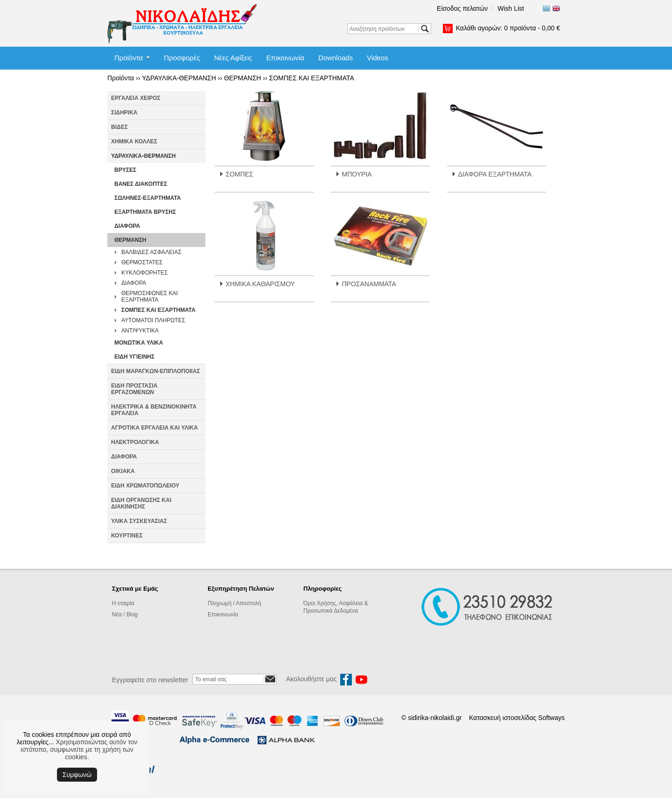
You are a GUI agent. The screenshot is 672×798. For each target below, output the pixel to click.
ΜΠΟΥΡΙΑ (357, 174)
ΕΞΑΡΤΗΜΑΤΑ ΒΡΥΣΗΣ (145, 212)
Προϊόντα (129, 58)
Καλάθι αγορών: (508, 28)
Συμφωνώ (77, 775)
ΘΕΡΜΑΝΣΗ (242, 78)
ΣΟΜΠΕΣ (239, 174)
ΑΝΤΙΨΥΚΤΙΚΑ (140, 331)
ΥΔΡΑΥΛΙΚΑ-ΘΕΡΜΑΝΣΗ (179, 78)
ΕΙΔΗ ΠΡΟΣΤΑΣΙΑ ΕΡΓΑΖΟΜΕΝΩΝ (134, 389)
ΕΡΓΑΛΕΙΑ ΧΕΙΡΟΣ (136, 98)
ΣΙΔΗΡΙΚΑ (124, 113)
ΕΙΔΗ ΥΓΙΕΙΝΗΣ (134, 357)
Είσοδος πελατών (462, 8)
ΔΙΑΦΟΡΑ (127, 226)
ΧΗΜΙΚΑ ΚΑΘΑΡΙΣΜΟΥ (260, 284)
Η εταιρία (123, 603)
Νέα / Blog (125, 614)
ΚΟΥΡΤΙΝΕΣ (127, 536)
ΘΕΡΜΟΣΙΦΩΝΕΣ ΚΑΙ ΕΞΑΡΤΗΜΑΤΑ (150, 297)
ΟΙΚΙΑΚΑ (123, 471)
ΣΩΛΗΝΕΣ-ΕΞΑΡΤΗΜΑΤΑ (148, 198)
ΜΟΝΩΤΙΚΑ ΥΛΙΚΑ (139, 343)
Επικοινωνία (285, 58)
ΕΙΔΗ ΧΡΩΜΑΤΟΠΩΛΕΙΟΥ (145, 486)
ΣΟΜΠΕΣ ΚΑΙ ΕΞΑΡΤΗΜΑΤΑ (312, 78)
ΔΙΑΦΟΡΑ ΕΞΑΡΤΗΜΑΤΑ (495, 174)
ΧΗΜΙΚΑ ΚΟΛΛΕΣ (134, 141)
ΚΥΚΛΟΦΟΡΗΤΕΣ (144, 273)
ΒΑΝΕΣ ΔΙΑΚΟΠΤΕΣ (141, 184)
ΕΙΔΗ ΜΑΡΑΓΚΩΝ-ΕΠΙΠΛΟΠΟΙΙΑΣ (156, 371)
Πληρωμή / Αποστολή (234, 603)
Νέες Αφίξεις (233, 58)
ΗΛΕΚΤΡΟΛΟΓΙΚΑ (135, 442)
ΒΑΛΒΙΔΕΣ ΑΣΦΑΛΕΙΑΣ (151, 252)
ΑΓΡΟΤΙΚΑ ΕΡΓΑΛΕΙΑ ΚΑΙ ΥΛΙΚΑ (154, 428)
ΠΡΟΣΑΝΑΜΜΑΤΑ (369, 284)
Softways (551, 718)
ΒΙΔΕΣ (119, 127)
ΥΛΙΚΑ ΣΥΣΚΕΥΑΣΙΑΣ (139, 521)
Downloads (336, 58)
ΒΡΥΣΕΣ (125, 170)
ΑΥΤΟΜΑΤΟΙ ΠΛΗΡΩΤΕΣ (153, 320)
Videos (378, 58)
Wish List (511, 8)
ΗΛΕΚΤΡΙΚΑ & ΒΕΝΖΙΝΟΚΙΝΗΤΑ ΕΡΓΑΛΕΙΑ (154, 410)
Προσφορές (182, 58)
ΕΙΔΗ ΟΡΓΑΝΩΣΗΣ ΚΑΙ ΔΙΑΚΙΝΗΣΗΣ (141, 503)
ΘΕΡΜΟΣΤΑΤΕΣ (142, 262)
